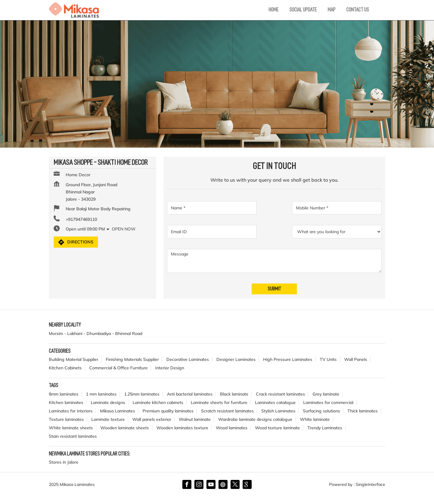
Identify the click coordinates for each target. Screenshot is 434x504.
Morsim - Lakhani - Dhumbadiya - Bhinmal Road (96, 333)
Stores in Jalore (64, 462)
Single (370, 484)
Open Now (124, 229)
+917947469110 (81, 219)
